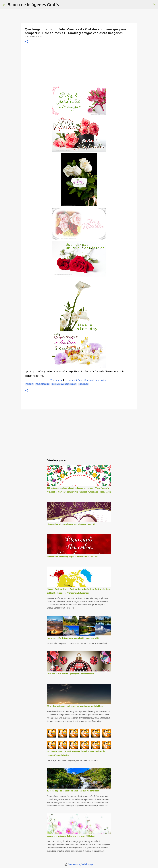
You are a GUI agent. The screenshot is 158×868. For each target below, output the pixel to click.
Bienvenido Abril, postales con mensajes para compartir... (72, 524)
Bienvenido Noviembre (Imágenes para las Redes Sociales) (72, 557)
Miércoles (83, 384)
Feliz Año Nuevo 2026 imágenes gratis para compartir (70, 674)
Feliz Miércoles (43, 384)
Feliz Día (29, 384)
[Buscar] (63, 5)
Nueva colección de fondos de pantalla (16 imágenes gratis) (73, 638)
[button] (26, 42)
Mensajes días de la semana (64, 384)
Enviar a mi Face (73, 380)
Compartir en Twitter (96, 380)
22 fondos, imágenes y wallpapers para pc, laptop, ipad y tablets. (75, 706)
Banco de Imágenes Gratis (33, 5)
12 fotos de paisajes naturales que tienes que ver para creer (73, 791)
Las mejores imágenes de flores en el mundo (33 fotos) (71, 836)
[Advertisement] (79, 67)
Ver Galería (56, 380)
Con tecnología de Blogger (79, 864)
